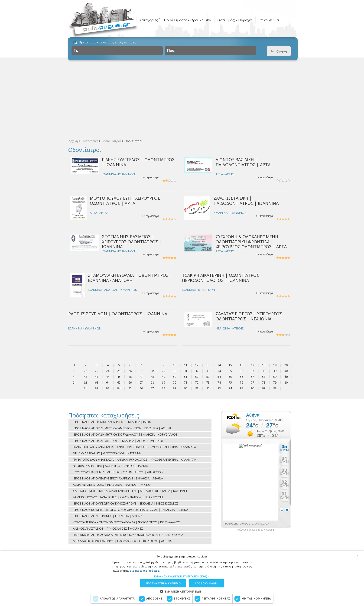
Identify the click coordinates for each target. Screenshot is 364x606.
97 (264, 388)
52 (197, 377)
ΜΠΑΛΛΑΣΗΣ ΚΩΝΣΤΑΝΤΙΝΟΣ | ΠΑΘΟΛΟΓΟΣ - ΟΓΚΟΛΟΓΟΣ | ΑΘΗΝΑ (122, 541)
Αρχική (73, 141)
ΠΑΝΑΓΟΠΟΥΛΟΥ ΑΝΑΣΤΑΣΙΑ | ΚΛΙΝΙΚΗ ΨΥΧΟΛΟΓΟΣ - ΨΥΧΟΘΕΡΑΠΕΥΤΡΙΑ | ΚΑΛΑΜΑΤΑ (134, 447)
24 (108, 371)
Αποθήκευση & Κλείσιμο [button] (163, 583)
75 (230, 383)
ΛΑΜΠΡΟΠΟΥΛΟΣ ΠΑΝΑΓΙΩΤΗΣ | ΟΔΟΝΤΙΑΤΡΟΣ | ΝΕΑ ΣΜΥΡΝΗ (118, 497)
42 (85, 377)
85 (130, 388)
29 (163, 371)
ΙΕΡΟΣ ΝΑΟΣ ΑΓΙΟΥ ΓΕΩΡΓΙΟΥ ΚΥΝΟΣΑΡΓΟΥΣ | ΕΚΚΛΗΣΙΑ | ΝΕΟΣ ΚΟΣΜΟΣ (126, 503)
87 (152, 388)
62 (85, 383)
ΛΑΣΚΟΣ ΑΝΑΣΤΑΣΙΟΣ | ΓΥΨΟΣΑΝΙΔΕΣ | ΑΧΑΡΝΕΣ (108, 528)
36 (241, 371)
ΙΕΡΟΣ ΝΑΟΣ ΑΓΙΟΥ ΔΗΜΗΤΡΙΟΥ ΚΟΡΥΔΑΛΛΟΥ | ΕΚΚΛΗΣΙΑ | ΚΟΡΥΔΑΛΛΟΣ (125, 434)
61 (74, 383)
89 (175, 388)
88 (163, 388)
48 (152, 377)
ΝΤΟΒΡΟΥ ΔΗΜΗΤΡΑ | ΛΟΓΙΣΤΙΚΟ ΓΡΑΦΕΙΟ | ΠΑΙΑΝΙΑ (110, 466)
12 (197, 365)
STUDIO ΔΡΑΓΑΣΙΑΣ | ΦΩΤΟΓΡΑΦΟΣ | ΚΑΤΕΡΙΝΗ (107, 453)
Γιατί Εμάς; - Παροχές (235, 20)
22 (85, 371)
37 (253, 371)
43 (97, 377)
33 (208, 371)
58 (264, 377)
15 (230, 365)
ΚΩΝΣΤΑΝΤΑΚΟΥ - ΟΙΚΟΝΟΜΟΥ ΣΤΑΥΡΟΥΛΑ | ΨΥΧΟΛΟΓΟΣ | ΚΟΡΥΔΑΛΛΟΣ (127, 522)
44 (108, 377)
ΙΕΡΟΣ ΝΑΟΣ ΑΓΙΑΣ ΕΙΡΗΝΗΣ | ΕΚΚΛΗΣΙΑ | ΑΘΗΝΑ (108, 516)
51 (186, 377)
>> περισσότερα (151, 178)
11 (186, 365)
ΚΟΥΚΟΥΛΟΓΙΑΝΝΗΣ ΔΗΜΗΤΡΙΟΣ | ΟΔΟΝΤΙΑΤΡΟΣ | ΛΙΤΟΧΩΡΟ (118, 472)
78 (264, 383)
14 (219, 365)
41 (74, 377)
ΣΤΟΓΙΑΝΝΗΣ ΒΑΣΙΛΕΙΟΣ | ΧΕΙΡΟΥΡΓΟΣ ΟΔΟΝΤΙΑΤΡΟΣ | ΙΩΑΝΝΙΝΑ (132, 242)
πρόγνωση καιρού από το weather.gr (256, 530)
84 (119, 388)
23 (97, 371)
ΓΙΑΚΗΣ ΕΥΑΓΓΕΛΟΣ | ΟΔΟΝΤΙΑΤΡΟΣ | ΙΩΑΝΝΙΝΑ (138, 162)
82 (97, 388)
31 (186, 371)
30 (175, 371)
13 (208, 365)
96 (253, 388)
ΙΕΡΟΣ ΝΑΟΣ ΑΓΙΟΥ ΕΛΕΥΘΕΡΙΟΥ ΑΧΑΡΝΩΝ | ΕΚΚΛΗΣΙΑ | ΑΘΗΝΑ (118, 478)
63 (97, 383)
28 (152, 371)
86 (141, 388)
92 (208, 388)
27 (141, 371)
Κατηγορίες (149, 20)
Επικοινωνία (269, 20)
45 (119, 377)
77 (253, 383)
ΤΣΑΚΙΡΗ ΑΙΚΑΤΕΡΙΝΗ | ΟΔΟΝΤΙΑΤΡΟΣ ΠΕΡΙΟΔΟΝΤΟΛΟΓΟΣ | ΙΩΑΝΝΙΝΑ (221, 278)
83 (108, 388)
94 (230, 388)
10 (175, 365)
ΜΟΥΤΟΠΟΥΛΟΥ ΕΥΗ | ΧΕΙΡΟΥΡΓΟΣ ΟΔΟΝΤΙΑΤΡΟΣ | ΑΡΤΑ (125, 200)
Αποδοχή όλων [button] (206, 583)
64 (108, 383)
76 (241, 383)
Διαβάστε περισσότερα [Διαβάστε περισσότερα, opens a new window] (145, 571)
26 (130, 371)
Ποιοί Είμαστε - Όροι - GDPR (188, 20)
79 (275, 383)
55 (230, 377)
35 (230, 371)
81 (85, 388)
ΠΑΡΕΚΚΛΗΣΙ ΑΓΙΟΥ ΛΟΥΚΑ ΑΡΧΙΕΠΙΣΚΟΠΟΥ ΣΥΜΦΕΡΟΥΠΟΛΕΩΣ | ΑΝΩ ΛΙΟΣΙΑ (128, 535)
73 (208, 383)
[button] (182, 576)
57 (253, 377)
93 (219, 388)
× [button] (358, 555)
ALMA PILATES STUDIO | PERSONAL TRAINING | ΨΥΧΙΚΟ (112, 485)
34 (219, 371)
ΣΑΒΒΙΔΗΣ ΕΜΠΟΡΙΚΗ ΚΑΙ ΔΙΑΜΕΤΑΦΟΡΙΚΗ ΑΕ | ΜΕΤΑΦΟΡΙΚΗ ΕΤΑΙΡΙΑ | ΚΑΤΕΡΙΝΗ (130, 491)
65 (119, 383)
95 (241, 388)
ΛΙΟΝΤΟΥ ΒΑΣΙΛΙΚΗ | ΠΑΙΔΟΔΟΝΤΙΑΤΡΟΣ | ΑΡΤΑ (243, 162)
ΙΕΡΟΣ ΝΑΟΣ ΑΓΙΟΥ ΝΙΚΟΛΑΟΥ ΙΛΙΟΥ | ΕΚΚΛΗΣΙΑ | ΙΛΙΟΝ (112, 422)
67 (141, 383)
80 (286, 383)
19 (275, 365)
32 (197, 371)
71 (186, 383)
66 (130, 383)
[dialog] (182, 578)
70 (175, 383)
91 (197, 388)
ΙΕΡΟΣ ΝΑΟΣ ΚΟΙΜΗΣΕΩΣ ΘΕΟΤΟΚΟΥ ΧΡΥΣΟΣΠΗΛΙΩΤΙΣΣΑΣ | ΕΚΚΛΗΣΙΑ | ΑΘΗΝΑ (130, 510)
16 (241, 365)
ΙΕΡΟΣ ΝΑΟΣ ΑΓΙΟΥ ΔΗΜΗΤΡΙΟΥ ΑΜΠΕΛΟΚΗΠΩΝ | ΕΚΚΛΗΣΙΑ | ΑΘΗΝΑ (122, 428)
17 (253, 365)
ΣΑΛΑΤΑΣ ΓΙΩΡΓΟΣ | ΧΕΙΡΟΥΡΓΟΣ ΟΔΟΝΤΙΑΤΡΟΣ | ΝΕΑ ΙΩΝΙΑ (249, 316)
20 (286, 365)
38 (264, 371)
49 (163, 377)
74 (219, 383)
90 (186, 388)
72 (197, 383)
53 (208, 377)
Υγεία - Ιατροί (112, 141)
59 (275, 377)
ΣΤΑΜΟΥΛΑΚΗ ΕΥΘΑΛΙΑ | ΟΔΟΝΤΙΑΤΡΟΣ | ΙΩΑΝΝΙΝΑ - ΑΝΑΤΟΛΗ (130, 278)
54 (219, 377)
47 (141, 377)
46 (130, 377)
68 (152, 383)
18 (264, 365)
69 (163, 383)
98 (275, 388)
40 (286, 371)
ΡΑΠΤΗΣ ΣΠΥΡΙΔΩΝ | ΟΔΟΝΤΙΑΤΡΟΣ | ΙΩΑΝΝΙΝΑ (118, 314)
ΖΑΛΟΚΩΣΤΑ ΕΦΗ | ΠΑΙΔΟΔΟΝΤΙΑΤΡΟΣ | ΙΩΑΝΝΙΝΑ (246, 200)
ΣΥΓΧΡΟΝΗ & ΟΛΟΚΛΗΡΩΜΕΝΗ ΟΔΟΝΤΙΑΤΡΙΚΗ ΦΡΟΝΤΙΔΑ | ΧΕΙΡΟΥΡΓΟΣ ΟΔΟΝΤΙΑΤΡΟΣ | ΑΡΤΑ (251, 242)
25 (119, 371)
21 (74, 371)
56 (241, 377)
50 (175, 377)
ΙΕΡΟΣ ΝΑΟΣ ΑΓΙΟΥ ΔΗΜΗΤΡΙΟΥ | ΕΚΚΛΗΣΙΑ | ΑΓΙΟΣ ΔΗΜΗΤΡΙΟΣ (118, 441)
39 (275, 371)
